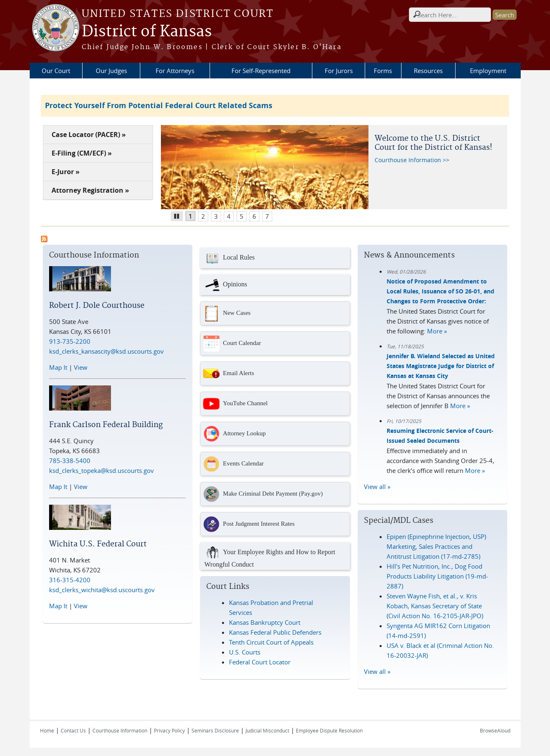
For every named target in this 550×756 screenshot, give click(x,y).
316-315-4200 (70, 580)
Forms (383, 71)
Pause (180, 215)
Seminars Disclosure (215, 730)
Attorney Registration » (90, 190)
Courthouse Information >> (412, 160)
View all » (377, 487)
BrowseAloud (495, 730)
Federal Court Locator (260, 662)
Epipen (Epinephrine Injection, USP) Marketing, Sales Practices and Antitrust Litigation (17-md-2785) (436, 546)
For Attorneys (175, 71)
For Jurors (339, 71)
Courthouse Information (120, 730)
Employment (488, 71)
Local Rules (229, 258)
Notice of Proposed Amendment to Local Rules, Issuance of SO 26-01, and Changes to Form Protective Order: (440, 291)
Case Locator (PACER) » (89, 135)
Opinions (226, 285)
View (81, 367)
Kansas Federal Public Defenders (275, 632)
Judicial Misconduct (267, 730)
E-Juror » (66, 172)
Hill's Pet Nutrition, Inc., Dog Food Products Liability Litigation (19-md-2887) (437, 576)
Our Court (56, 71)
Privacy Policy (169, 730)
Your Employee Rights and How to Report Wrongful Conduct (270, 556)
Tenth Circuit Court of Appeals (271, 642)
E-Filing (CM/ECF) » (82, 153)
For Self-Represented (261, 71)
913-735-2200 (70, 341)
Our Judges (111, 71)
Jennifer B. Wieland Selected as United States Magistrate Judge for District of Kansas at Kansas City (441, 366)
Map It (58, 367)
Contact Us (73, 730)
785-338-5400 (70, 461)
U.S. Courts (245, 652)
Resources (428, 71)
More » (437, 331)
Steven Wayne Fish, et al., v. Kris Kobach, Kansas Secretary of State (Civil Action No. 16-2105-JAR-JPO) (435, 606)
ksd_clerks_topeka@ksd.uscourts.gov (102, 470)
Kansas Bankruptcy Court (265, 622)
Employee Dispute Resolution (329, 730)
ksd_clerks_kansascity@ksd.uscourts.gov (106, 351)
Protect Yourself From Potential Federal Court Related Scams (159, 105)
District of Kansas (147, 32)
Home (47, 730)
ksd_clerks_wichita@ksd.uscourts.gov (102, 590)
